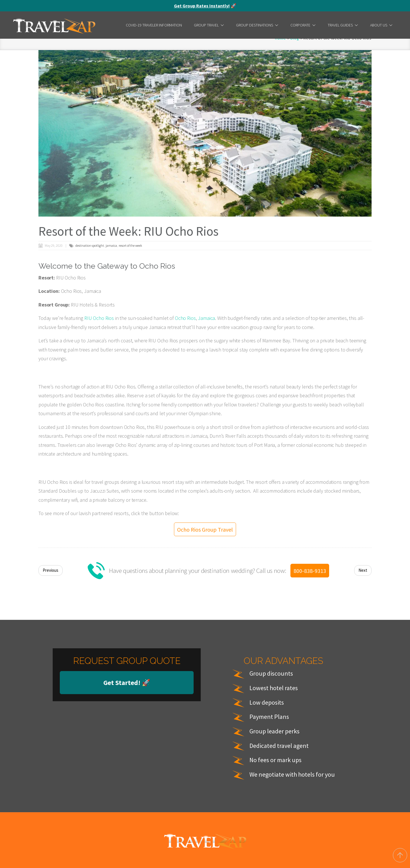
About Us (381, 25)
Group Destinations (257, 25)
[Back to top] (400, 855)
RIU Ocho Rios (99, 318)
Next (363, 788)
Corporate (303, 25)
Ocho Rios (185, 318)
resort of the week (130, 245)
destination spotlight (90, 245)
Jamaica (206, 318)
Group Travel (209, 25)
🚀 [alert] (205, 6)
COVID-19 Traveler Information (154, 25)
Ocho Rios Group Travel (205, 747)
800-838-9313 (310, 788)
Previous (51, 788)
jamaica (111, 245)
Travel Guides (343, 25)
